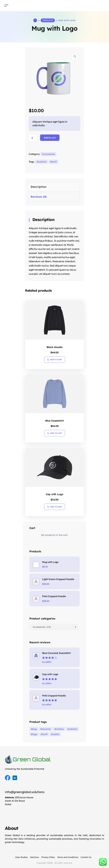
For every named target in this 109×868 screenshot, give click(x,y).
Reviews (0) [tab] (39, 197)
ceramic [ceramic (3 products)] (46, 729)
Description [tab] (38, 187)
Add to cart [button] (56, 360)
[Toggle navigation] (6, 6)
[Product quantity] (33, 138)
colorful (42, 162)
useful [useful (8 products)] (56, 734)
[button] (75, 56)
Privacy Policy (48, 857)
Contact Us (86, 857)
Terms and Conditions (68, 857)
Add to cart (50, 138)
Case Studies (22, 857)
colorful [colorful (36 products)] (73, 729)
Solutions (35, 857)
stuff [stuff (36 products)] (45, 734)
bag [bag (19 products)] (35, 729)
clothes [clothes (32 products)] (60, 729)
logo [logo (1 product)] (35, 734)
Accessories (48, 154)
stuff (54, 162)
